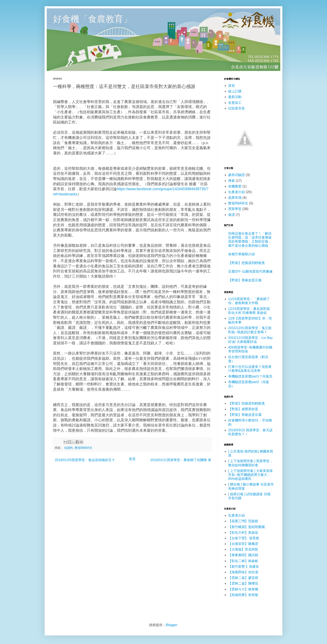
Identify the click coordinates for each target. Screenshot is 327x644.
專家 (231, 181)
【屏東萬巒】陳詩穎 (243, 555)
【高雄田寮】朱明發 (243, 595)
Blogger (171, 625)
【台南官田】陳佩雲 (243, 544)
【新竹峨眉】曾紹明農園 (247, 527)
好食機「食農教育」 (92, 18)
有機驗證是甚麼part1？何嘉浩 (250, 376)
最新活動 (235, 97)
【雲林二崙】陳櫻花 (243, 583)
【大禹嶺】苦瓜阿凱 (243, 549)
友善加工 (235, 103)
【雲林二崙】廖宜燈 (243, 578)
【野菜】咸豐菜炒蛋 (243, 409)
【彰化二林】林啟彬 (243, 561)
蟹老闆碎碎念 (83, 448)
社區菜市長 (236, 108)
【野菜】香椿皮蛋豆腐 (245, 280)
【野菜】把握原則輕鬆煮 (247, 263)
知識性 (69, 448)
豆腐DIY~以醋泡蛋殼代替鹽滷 (250, 271)
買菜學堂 (235, 209)
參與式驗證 (236, 175)
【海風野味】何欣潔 (243, 572)
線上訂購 (235, 91)
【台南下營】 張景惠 (244, 538)
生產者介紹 (236, 192)
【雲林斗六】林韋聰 (243, 589)
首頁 (132, 459)
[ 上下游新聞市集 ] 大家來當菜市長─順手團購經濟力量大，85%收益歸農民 (250, 475)
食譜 (231, 215)
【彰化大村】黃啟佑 (243, 533)
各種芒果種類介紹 (241, 254)
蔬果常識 (235, 198)
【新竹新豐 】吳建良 (244, 567)
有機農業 (235, 186)
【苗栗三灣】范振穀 (243, 521)
